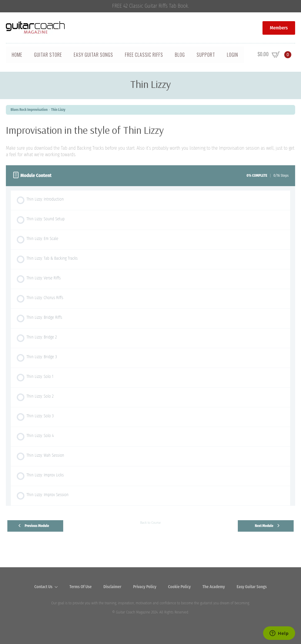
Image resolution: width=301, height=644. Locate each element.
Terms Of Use (81, 587)
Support (206, 55)
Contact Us (44, 587)
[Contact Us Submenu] (58, 587)
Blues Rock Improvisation (29, 110)
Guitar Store (48, 55)
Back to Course (150, 523)
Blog (180, 55)
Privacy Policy (145, 587)
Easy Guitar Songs (93, 55)
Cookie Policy (179, 587)
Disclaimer (112, 587)
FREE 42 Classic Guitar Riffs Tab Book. (151, 6)
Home (17, 55)
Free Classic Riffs (144, 55)
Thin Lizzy (58, 110)
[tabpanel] (150, 141)
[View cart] (274, 55)
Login (233, 55)
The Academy (214, 587)
